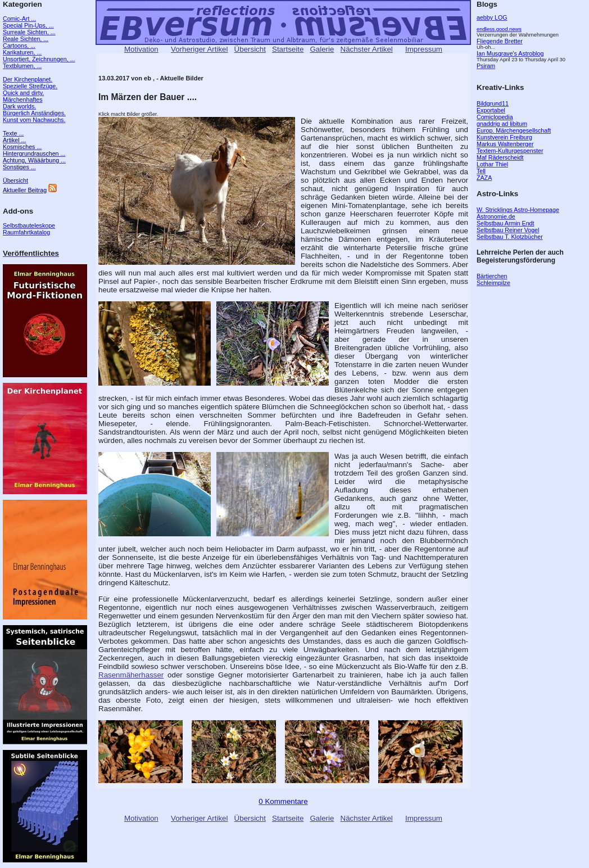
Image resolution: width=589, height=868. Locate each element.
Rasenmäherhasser (131, 675)
